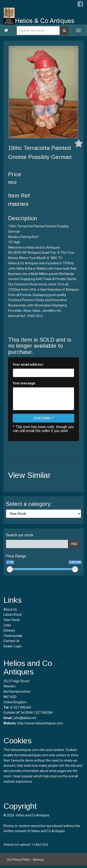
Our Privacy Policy (18, 859)
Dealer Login (13, 646)
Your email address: (28, 364)
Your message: (24, 383)
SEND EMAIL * (44, 418)
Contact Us (11, 641)
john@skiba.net (25, 718)
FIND (74, 544)
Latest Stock (13, 615)
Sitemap (38, 859)
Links (7, 625)
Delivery (9, 630)
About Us (10, 609)
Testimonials (13, 636)
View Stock (12, 620)
